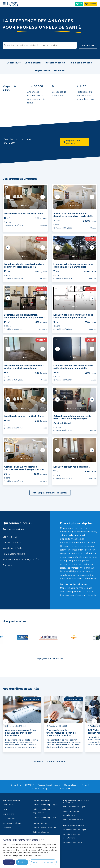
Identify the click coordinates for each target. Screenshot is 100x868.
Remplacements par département (72, 836)
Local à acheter (9, 809)
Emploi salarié (8, 814)
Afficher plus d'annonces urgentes (50, 493)
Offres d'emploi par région (74, 807)
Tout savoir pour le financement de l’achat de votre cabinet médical (61, 733)
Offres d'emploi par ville (73, 820)
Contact (86, 785)
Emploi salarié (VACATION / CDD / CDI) (22, 560)
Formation (8, 565)
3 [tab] (25, 206)
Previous (8, 197)
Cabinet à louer (10, 537)
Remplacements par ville (74, 842)
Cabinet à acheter (12, 543)
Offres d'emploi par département (71, 813)
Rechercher (88, 45)
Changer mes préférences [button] (43, 862)
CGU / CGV (29, 785)
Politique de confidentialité (49, 785)
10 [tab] (82, 408)
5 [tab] (29, 206)
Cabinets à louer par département (41, 834)
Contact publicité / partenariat (43, 789)
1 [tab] (22, 206)
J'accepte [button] (9, 862)
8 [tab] (79, 408)
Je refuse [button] (22, 862)
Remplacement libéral (14, 554)
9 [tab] (81, 408)
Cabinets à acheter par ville (44, 817)
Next (43, 197)
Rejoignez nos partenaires (50, 658)
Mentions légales (71, 785)
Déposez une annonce (72, 142)
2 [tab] (24, 206)
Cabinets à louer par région (44, 827)
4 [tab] (27, 206)
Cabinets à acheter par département (43, 811)
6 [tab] (79, 206)
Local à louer (8, 805)
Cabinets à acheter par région (45, 805)
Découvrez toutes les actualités (50, 761)
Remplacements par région (75, 830)
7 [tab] (77, 408)
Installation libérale (12, 548)
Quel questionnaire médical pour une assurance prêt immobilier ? (21, 733)
